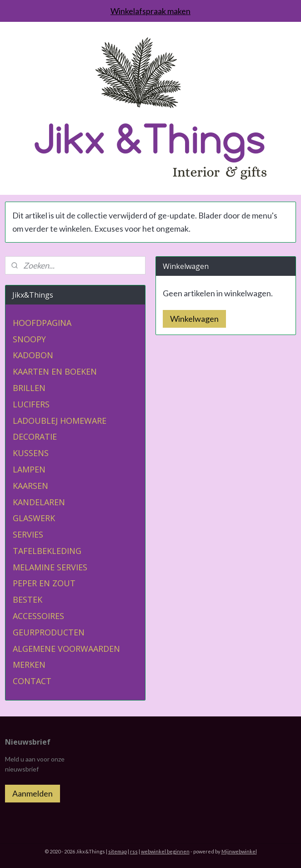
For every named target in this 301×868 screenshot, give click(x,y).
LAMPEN (29, 469)
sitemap (118, 851)
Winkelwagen (194, 319)
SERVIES (28, 534)
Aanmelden (33, 793)
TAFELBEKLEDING (47, 551)
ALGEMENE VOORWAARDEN (66, 649)
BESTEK (28, 599)
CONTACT (32, 681)
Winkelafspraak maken (150, 11)
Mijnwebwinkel (239, 851)
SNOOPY (29, 339)
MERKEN (29, 665)
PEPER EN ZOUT (44, 583)
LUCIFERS (31, 404)
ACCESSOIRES (38, 616)
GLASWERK (34, 518)
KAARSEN (30, 486)
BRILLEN (29, 388)
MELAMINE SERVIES (50, 567)
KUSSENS (31, 453)
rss (134, 851)
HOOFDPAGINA (42, 323)
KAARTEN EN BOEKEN (55, 371)
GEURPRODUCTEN (49, 632)
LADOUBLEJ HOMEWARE (60, 421)
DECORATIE (35, 437)
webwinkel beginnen (165, 851)
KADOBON (33, 355)
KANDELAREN (39, 502)
